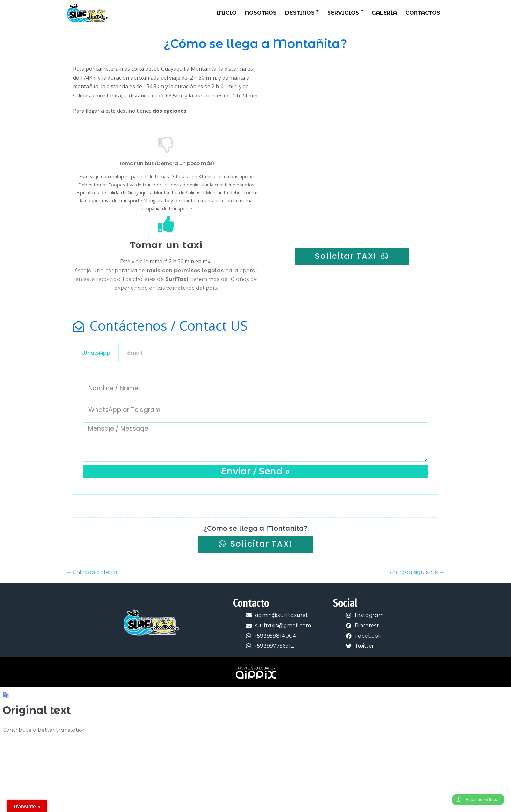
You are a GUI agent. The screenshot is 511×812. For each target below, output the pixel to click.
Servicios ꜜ (345, 13)
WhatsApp (96, 353)
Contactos (423, 13)
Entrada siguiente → (417, 573)
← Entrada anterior (92, 573)
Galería (384, 13)
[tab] (96, 353)
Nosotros (261, 13)
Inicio (226, 13)
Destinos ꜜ (302, 13)
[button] (352, 256)
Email (135, 353)
